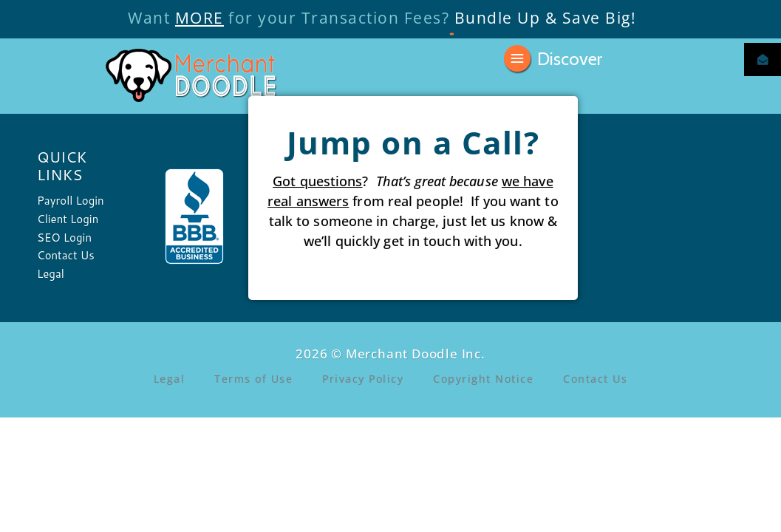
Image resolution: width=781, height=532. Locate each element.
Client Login (68, 219)
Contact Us (66, 255)
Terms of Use (253, 379)
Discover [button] (570, 57)
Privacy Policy (363, 379)
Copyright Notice (483, 379)
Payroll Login (71, 201)
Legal (51, 274)
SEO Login (64, 238)
